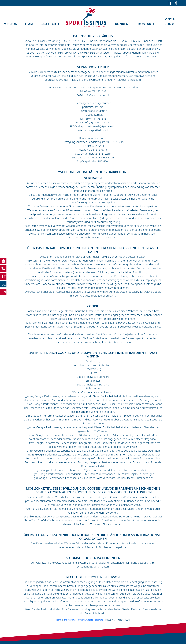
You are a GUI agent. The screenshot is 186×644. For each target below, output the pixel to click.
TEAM (29, 24)
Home (58, 620)
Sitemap (99, 620)
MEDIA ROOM (170, 21)
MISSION (10, 24)
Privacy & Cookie (85, 620)
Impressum (69, 620)
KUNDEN (122, 24)
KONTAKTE (146, 24)
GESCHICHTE (50, 24)
